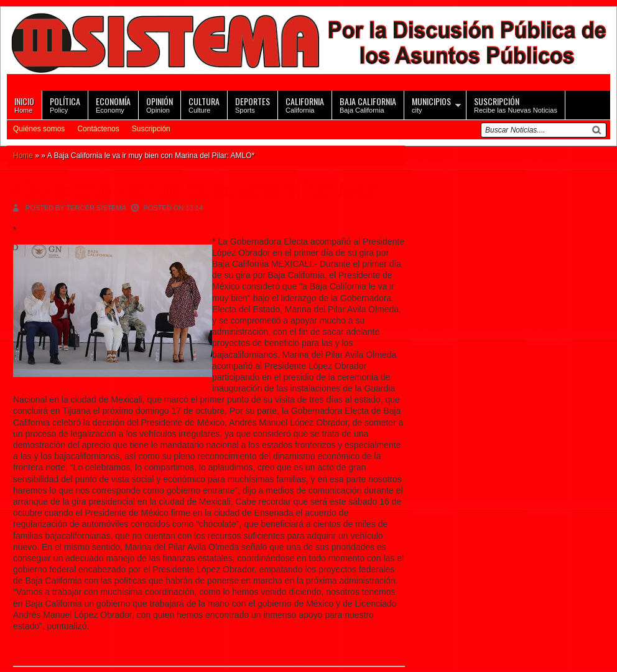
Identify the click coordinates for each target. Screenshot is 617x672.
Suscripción (151, 129)
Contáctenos (98, 129)
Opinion (160, 104)
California (305, 104)
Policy (65, 104)
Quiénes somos (39, 129)
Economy (113, 104)
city (431, 104)
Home (24, 104)
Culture (204, 104)
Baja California (368, 104)
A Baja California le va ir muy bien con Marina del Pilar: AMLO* (196, 189)
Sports (253, 104)
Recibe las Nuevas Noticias (516, 104)
